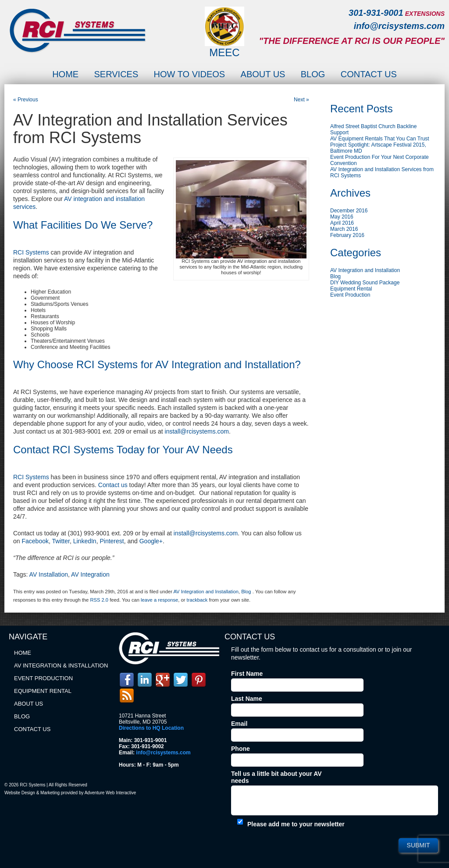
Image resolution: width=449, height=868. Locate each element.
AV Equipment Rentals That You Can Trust (380, 139)
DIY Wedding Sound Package (365, 283)
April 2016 (342, 223)
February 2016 (347, 235)
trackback (197, 600)
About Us (263, 74)
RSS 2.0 (99, 600)
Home (65, 74)
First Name (247, 674)
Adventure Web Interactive (110, 793)
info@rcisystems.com (399, 26)
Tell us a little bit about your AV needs (276, 777)
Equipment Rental (351, 289)
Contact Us (369, 74)
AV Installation (49, 574)
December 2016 (349, 211)
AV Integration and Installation (206, 592)
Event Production (350, 295)
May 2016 (342, 217)
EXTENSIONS (425, 14)
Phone (241, 749)
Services (116, 74)
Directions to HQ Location (151, 728)
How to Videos (190, 74)
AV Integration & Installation (61, 665)
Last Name (247, 699)
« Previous (26, 100)
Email (239, 724)
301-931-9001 (376, 13)
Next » (301, 100)
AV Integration (90, 574)
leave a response (159, 600)
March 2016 (344, 229)
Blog (313, 74)
